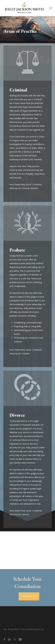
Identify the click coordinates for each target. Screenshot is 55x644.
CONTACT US (29, 596)
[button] (51, 8)
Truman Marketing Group (31, 629)
